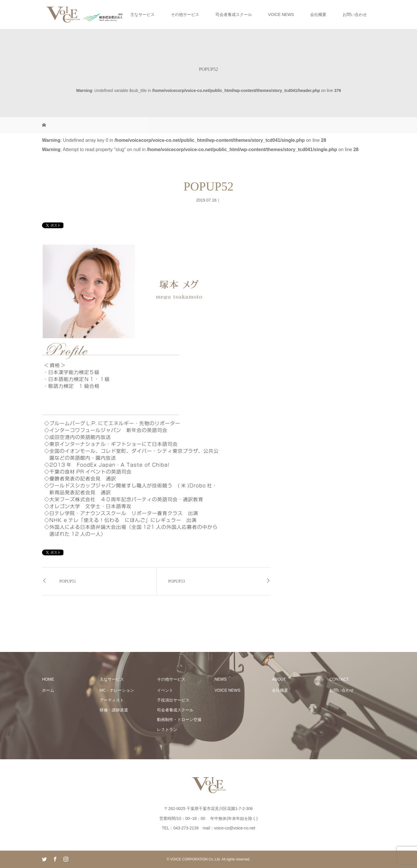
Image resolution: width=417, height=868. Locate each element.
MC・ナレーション (117, 690)
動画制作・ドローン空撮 (179, 720)
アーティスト (112, 700)
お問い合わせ (355, 15)
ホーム (48, 690)
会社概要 (318, 15)
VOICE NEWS (281, 15)
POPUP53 (177, 581)
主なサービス (142, 15)
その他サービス (185, 15)
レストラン (167, 729)
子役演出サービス (173, 700)
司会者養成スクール (234, 15)
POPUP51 (68, 581)
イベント (165, 690)
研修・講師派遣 (114, 710)
